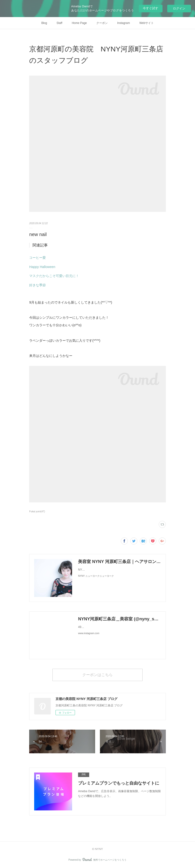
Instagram (123, 23)
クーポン (102, 23)
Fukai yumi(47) (37, 511)
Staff (59, 23)
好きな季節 (37, 285)
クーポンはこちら (97, 675)
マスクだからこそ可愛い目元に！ (54, 276)
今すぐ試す (151, 8)
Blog (44, 23)
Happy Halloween (42, 267)
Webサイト (146, 23)
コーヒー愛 (37, 258)
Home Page (79, 23)
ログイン (179, 8)
